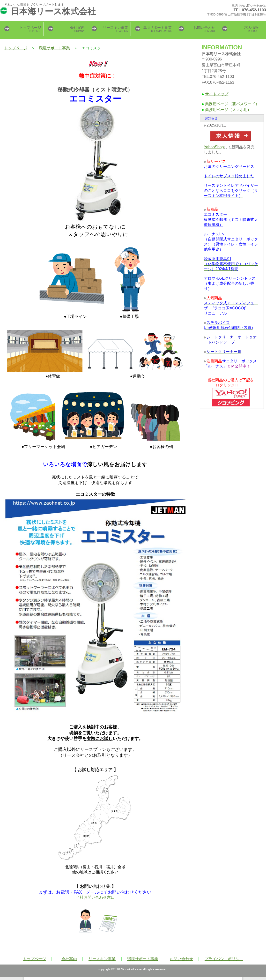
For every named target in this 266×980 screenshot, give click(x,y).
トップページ (16, 48)
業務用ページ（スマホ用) (227, 110)
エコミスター (231, 220)
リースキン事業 (102, 959)
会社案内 (69, 959)
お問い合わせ (181, 959)
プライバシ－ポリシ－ (224, 959)
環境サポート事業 (54, 48)
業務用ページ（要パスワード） (232, 104)
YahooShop (214, 147)
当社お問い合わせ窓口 (95, 897)
